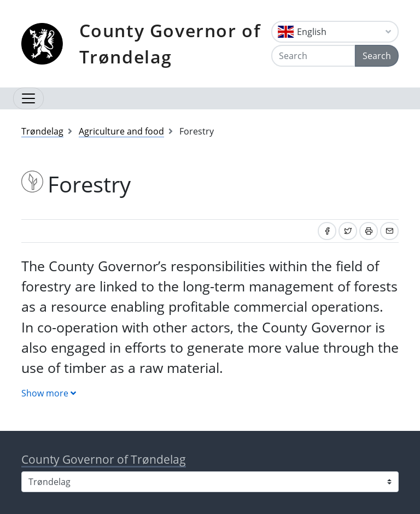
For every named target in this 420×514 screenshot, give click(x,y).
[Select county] (210, 482)
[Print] (369, 231)
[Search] (313, 56)
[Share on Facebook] (327, 231)
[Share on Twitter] (348, 231)
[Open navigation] (28, 98)
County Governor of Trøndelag (170, 43)
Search (377, 56)
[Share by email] (389, 231)
